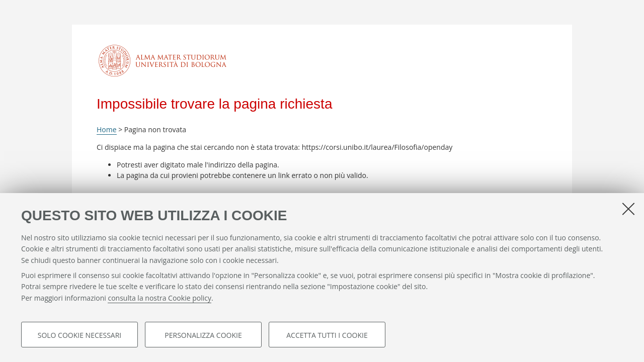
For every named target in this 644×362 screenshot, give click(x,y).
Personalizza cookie (203, 335)
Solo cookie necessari (80, 335)
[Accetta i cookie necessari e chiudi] (628, 209)
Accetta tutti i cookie (327, 335)
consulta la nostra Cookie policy (159, 298)
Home (107, 129)
